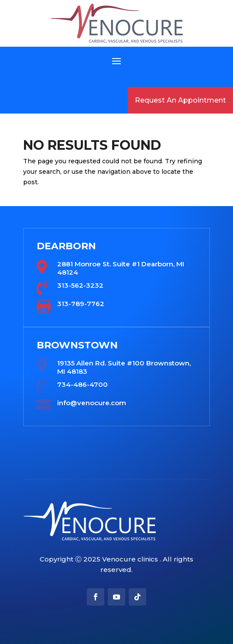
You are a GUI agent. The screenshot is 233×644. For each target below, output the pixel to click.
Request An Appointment (180, 100)
